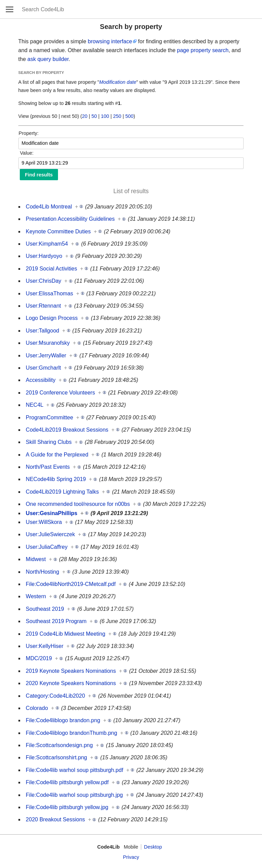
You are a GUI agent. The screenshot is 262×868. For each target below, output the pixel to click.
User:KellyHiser (45, 646)
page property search (203, 50)
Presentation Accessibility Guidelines (70, 219)
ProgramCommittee (50, 417)
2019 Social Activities (52, 269)
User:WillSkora (44, 522)
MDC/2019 (39, 658)
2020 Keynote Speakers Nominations (71, 683)
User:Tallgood (43, 331)
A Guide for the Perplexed (57, 455)
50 (94, 116)
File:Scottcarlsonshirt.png (57, 757)
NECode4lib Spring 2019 (56, 479)
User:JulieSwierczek (50, 534)
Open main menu (10, 9)
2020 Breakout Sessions (55, 819)
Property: (29, 133)
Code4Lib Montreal (49, 207)
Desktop (153, 847)
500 (129, 116)
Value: (27, 153)
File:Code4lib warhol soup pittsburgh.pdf (75, 770)
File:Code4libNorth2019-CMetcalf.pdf (71, 584)
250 (117, 116)
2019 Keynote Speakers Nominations (71, 671)
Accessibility (41, 380)
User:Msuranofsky (48, 343)
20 (85, 116)
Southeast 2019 (45, 609)
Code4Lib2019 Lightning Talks (62, 492)
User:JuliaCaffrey (47, 547)
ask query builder (48, 59)
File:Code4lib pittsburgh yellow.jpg (67, 807)
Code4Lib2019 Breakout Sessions (67, 430)
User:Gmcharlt (43, 368)
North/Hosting (43, 572)
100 (105, 116)
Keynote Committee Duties (58, 231)
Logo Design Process (52, 318)
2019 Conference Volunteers (61, 393)
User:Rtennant (43, 306)
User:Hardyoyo (44, 256)
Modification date (118, 82)
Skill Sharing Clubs (49, 442)
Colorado (37, 708)
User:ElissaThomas (50, 293)
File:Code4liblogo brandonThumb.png (72, 733)
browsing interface (110, 41)
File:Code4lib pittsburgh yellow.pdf (67, 782)
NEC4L (35, 405)
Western (36, 596)
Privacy (131, 857)
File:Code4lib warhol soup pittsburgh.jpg (75, 795)
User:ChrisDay (44, 281)
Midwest (36, 559)
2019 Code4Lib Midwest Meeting (66, 634)
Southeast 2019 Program (56, 621)
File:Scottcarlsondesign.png (60, 745)
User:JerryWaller (46, 355)
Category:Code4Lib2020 (55, 696)
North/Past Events (48, 467)
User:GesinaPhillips (52, 513)
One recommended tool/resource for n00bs (78, 504)
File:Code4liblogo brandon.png (63, 720)
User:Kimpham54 (47, 244)
